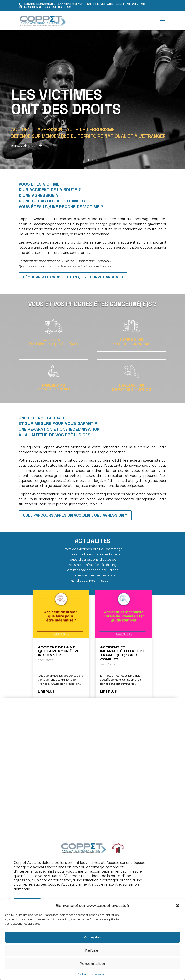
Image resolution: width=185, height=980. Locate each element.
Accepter (93, 937)
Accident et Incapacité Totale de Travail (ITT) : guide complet (122, 653)
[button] (178, 906)
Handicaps (53, 385)
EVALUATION (132, 385)
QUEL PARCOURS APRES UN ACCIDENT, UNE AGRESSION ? (75, 515)
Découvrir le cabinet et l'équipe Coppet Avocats (73, 277)
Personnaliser (92, 964)
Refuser (92, 950)
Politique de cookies (90, 974)
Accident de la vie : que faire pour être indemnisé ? (58, 651)
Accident (53, 340)
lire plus (46, 691)
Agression (132, 340)
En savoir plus (26, 146)
